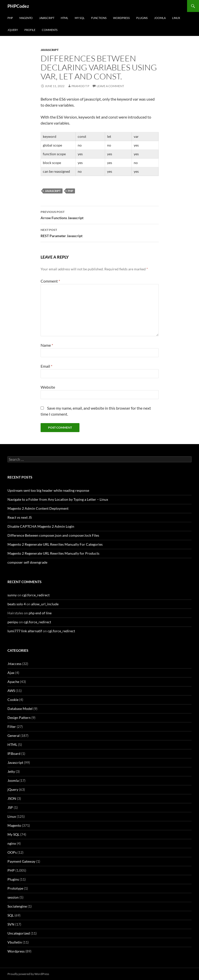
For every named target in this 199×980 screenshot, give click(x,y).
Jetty (11, 771)
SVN (11, 924)
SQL (11, 915)
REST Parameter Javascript (100, 232)
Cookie (13, 700)
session (13, 897)
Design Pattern (19, 718)
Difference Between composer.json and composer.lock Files (53, 535)
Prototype (15, 888)
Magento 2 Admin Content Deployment (38, 508)
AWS (11, 691)
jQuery (13, 30)
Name (47, 345)
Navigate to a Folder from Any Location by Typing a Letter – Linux (58, 499)
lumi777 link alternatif (25, 631)
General (14, 735)
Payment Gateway (21, 861)
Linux (176, 18)
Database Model (20, 709)
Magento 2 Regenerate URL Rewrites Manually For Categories (55, 544)
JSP (10, 807)
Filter (12, 727)
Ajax (11, 673)
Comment (50, 281)
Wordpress (16, 951)
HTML (65, 18)
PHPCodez (18, 6)
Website (48, 387)
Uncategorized (19, 933)
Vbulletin (15, 942)
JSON (12, 798)
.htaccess (14, 664)
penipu (13, 622)
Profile (30, 30)
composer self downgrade (27, 562)
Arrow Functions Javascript (100, 214)
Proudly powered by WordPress (28, 974)
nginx (12, 843)
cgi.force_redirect (36, 595)
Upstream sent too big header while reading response (48, 490)
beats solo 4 (17, 604)
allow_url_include (45, 604)
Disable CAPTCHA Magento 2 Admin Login (41, 526)
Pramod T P (80, 86)
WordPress (121, 18)
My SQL (80, 18)
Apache (13, 682)
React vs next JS (20, 517)
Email (46, 366)
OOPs (12, 852)
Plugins (142, 18)
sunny (12, 595)
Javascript (47, 18)
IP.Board (14, 753)
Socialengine (17, 906)
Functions (99, 18)
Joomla (160, 18)
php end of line (40, 613)
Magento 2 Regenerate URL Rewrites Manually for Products (53, 553)
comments (50, 30)
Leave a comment (110, 86)
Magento (26, 18)
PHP (10, 18)
